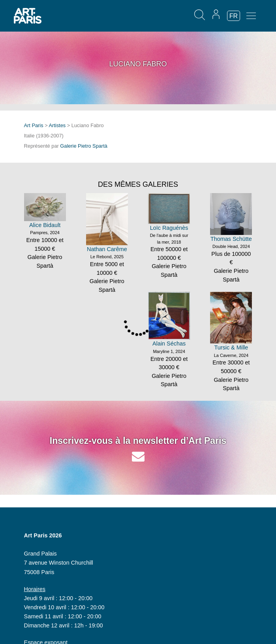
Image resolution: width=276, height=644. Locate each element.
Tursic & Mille (231, 347)
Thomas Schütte (231, 239)
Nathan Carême (107, 249)
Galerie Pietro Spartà (84, 146)
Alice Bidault (45, 225)
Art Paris (34, 125)
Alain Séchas (169, 344)
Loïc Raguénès (169, 228)
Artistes (57, 125)
